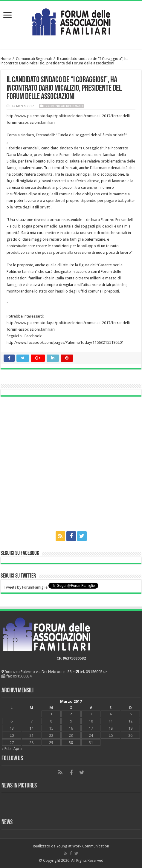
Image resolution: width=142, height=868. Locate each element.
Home (6, 59)
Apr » (18, 749)
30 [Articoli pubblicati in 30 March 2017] (71, 743)
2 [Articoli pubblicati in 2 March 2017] (71, 714)
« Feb (6, 749)
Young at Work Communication (83, 846)
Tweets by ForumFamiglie (26, 587)
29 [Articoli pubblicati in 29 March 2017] (51, 743)
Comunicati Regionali (34, 59)
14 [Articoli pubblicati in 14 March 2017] (31, 728)
